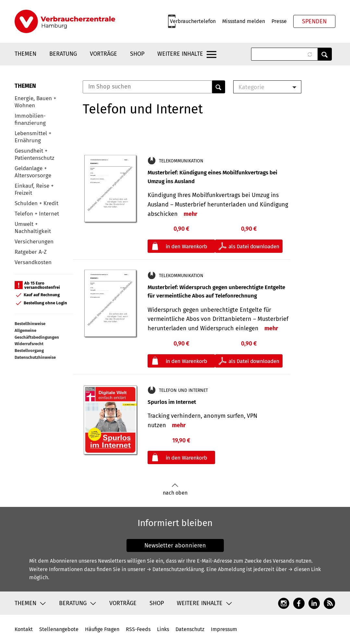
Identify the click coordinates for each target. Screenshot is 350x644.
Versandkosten (33, 262)
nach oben (175, 490)
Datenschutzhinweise (35, 357)
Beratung (63, 54)
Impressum (224, 629)
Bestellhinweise (30, 324)
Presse (279, 21)
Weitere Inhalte (180, 54)
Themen (25, 54)
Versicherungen (34, 242)
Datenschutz (190, 629)
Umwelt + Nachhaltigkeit (33, 228)
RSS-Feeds (138, 629)
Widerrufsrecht (29, 344)
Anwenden (325, 54)
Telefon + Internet (37, 214)
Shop (137, 54)
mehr (190, 214)
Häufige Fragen (102, 629)
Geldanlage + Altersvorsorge (33, 172)
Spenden (314, 21)
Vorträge (103, 54)
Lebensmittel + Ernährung (33, 137)
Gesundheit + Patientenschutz (34, 154)
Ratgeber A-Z (31, 252)
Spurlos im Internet (172, 402)
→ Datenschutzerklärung (175, 569)
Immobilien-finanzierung (30, 119)
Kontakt (24, 629)
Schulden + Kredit (36, 203)
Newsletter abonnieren (175, 545)
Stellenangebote (59, 629)
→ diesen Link (304, 569)
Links (163, 629)
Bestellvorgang (29, 351)
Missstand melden (244, 21)
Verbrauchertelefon (193, 21)
